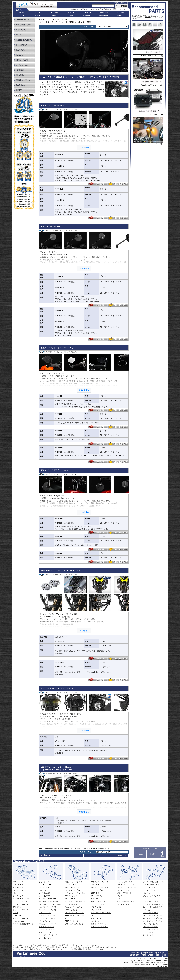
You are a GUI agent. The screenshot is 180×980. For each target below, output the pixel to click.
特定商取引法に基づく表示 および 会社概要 (151, 964)
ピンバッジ (69, 918)
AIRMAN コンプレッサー (75, 915)
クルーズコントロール (47, 915)
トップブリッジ (45, 913)
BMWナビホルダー (72, 910)
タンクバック (18, 896)
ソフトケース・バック (21, 899)
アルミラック (18, 907)
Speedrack (17, 915)
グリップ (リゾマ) (46, 921)
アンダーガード (149, 890)
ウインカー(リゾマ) (72, 890)
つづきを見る (84, 147)
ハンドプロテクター (151, 913)
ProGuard (43, 890)
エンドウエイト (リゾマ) (48, 918)
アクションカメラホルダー (75, 924)
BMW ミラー (96, 893)
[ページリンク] (112, 27)
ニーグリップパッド (151, 901)
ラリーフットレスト (99, 904)
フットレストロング (151, 927)
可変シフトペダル (98, 901)
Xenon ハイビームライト (75, 907)
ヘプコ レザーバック (21, 901)
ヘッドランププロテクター (75, 901)
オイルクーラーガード (47, 924)
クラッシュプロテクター (152, 896)
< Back (140, 854)
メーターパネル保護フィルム (154, 882)
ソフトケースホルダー (21, 910)
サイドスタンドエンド (126, 885)
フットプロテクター (151, 932)
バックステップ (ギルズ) (152, 918)
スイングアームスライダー (153, 907)
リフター (121, 896)
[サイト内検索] (103, 6)
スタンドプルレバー (125, 893)
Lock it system (18, 921)
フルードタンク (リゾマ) (74, 913)
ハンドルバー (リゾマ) (47, 910)
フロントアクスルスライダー (154, 904)
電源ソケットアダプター (74, 882)
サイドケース (18, 887)
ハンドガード (148, 910)
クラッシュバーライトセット (76, 893)
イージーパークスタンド (127, 901)
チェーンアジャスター (126, 882)
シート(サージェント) (47, 938)
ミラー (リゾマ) (97, 890)
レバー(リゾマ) (45, 896)
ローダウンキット (124, 904)
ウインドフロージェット (100, 887)
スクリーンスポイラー (100, 924)
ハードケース (18, 890)
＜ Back (45, 855)
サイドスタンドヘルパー (127, 887)
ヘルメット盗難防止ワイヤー (24, 924)
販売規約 (135, 15)
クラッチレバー (45, 882)
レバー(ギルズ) (45, 893)
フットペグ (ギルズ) (151, 924)
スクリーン (95, 921)
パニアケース (18, 882)
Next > (153, 854)
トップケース (18, 885)
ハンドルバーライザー (47, 899)
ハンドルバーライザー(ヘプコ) (51, 901)
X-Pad (146, 899)
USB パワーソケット (73, 885)
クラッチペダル (97, 899)
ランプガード (70, 899)
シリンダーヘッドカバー (152, 915)
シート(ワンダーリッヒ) (48, 935)
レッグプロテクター (151, 935)
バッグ (16, 893)
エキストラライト (72, 896)
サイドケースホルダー (21, 918)
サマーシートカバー (47, 932)
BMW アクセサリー (73, 921)
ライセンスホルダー (47, 929)
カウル (94, 915)
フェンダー (95, 885)
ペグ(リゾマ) (96, 907)
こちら (121, 9)
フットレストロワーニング (153, 929)
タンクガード (148, 893)
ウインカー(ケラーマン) (74, 887)
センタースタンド (124, 890)
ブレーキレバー (45, 885)
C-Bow (16, 913)
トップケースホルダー (21, 904)
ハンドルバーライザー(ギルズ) (51, 904)
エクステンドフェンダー (100, 882)
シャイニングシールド (100, 927)
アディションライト (73, 904)
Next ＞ (122, 855)
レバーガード (44, 887)
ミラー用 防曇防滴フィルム (154, 885)
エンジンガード (149, 887)
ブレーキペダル (97, 896)
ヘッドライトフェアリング (101, 913)
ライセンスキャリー (47, 927)
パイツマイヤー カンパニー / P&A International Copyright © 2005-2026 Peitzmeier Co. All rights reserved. (146, 961)
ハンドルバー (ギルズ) (47, 907)
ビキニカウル (96, 918)
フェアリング (96, 910)
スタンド (121, 899)
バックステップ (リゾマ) (152, 921)
